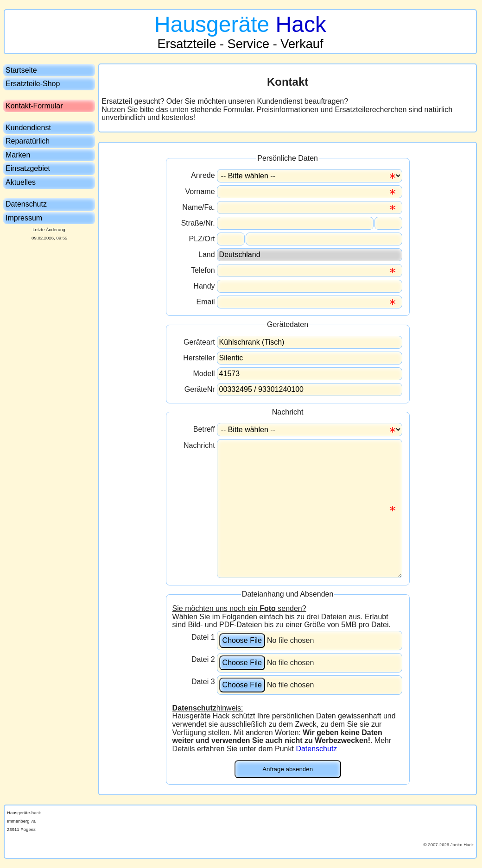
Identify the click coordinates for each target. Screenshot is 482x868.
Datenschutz (316, 749)
